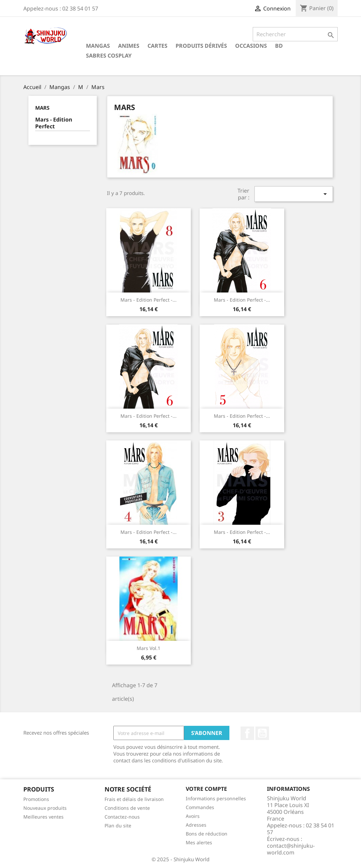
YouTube (262, 733)
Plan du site (118, 826)
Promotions (36, 799)
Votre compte (206, 789)
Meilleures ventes (43, 817)
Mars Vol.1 (149, 648)
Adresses (196, 825)
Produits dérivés (201, 46)
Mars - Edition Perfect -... (149, 300)
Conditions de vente (127, 808)
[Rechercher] (295, 34)
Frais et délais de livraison (134, 799)
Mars (42, 108)
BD (279, 46)
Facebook (247, 733)
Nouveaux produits (45, 808)
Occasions (251, 46)
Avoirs (193, 816)
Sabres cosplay (109, 56)
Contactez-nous (122, 817)
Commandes (200, 807)
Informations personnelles (216, 798)
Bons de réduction (207, 834)
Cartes (157, 46)
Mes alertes (199, 842)
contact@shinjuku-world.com (291, 849)
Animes (129, 46)
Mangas (98, 46)
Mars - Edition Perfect (54, 123)
